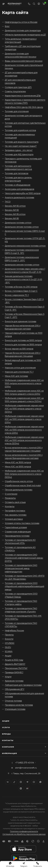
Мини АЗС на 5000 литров (18, 467)
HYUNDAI (10, 643)
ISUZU (8, 647)
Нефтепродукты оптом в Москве (21, 22)
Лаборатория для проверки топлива (23, 685)
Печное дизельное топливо (19, 490)
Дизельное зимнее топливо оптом (22, 265)
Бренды (6, 734)
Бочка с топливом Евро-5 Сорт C (21, 291)
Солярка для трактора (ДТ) (18, 87)
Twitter (14, 782)
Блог (7, 26)
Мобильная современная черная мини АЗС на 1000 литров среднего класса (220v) (24, 419)
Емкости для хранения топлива (21, 321)
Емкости (9, 639)
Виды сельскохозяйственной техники (24, 61)
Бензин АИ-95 (12, 218)
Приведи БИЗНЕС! (14, 672)
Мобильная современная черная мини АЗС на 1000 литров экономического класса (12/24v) (24, 440)
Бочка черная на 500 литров (19, 349)
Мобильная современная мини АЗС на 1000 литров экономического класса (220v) (24, 383)
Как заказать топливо (16, 515)
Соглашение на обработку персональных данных (24, 834)
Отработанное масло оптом (19, 481)
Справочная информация (18, 532)
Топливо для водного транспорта (22, 142)
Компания (8, 747)
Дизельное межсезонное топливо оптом (25, 246)
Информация (10, 753)
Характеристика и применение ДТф (23, 96)
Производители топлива (17, 536)
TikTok (27, 788)
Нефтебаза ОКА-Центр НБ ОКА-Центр (24, 107)
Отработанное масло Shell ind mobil (23, 485)
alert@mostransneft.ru (26, 768)
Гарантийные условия (16, 527)
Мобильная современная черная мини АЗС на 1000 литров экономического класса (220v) (24, 430)
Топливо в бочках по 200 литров (21, 287)
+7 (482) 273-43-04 (25, 763)
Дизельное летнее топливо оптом (22, 227)
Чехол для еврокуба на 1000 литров (23, 193)
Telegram (27, 782)
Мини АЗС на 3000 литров (18, 462)
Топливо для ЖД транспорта (19, 154)
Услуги (8, 677)
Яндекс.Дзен (21, 788)
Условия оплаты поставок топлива (22, 523)
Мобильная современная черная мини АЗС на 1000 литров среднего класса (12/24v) (24, 409)
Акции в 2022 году (14, 660)
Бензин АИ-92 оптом (15, 206)
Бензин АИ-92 (12, 210)
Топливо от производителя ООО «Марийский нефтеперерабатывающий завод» (24, 586)
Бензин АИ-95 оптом (15, 214)
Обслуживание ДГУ (15, 689)
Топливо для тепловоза (17, 173)
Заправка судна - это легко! (19, 150)
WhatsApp (40, 782)
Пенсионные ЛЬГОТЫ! (16, 668)
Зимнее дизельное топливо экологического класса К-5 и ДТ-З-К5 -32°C (23, 279)
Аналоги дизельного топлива (20, 197)
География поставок (15, 511)
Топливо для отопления (17, 111)
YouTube (34, 782)
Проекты (9, 635)
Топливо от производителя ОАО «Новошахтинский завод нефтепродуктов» (21, 568)
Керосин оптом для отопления (20, 368)
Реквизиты (10, 498)
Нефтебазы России (14, 630)
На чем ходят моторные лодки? (21, 146)
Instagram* (21, 782)
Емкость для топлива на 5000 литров (23, 340)
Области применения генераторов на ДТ (25, 35)
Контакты (10, 506)
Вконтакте (8, 782)
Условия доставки (14, 519)
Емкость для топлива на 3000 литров (23, 344)
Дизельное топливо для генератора (23, 30)
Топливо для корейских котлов (20, 130)
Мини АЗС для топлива (16, 376)
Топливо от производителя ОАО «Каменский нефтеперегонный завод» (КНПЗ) (24, 558)
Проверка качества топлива (19, 705)
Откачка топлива (13, 701)
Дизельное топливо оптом (18, 223)
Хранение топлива (14, 681)
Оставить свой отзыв (15, 502)
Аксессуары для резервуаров (20, 189)
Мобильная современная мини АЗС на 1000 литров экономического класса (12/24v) (24, 474)
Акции (8, 656)
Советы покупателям (15, 91)
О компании (11, 494)
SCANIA (9, 651)
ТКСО (8, 202)
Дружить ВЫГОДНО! (15, 664)
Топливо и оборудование (18, 185)
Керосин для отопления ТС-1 (19, 372)
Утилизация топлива (15, 709)
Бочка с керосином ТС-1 (17, 295)
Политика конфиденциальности (24, 831)
